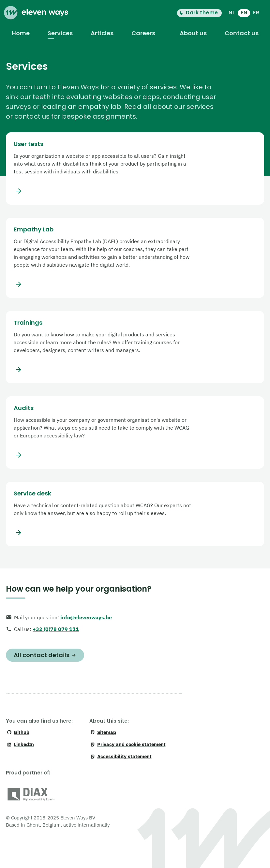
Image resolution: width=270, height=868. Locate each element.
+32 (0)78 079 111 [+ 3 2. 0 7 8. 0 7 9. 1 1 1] (56, 629)
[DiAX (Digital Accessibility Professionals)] (31, 795)
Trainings (28, 323)
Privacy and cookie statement (128, 744)
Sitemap (103, 732)
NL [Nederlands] (232, 13)
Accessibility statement (121, 756)
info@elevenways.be (86, 617)
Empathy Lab (34, 229)
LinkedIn (20, 744)
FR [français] (256, 13)
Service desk (32, 493)
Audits (24, 408)
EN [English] (244, 13)
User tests (29, 144)
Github (18, 732)
